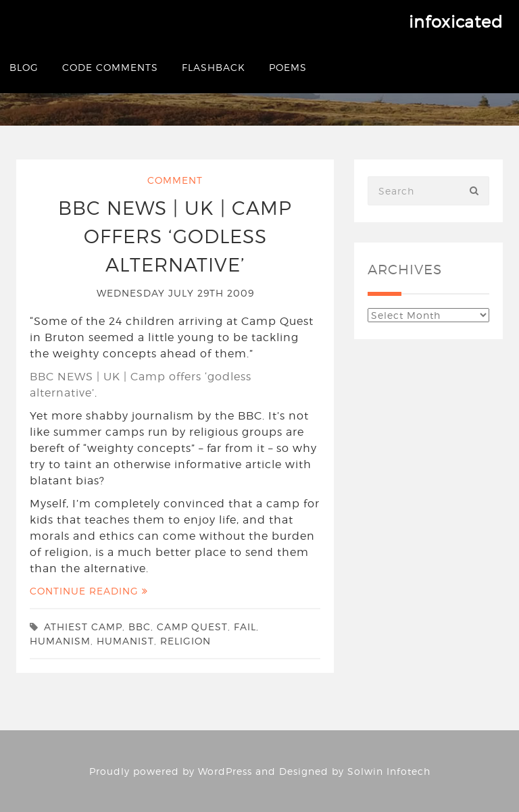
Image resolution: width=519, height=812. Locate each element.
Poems (288, 67)
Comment (175, 180)
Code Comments (110, 67)
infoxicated (456, 22)
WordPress (225, 771)
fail (245, 627)
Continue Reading (89, 591)
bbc (140, 627)
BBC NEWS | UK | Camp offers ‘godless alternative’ (175, 236)
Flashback (214, 67)
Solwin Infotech (389, 771)
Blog (24, 67)
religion (186, 641)
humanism (60, 641)
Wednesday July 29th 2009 (175, 293)
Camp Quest (192, 627)
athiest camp (83, 627)
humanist (125, 641)
